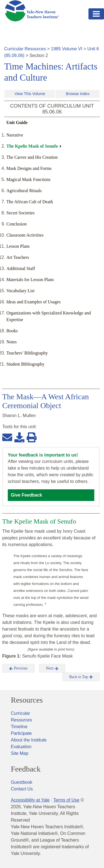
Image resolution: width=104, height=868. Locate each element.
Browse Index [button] (78, 94)
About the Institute (29, 740)
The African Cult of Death (30, 202)
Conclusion (17, 224)
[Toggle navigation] (96, 14)
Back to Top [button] (81, 677)
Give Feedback (26, 495)
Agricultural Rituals (24, 191)
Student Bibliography (25, 364)
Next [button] (52, 668)
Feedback (26, 769)
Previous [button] (18, 668)
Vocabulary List (20, 291)
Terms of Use (66, 800)
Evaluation (21, 747)
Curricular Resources (25, 49)
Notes (12, 342)
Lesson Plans (18, 246)
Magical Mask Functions (28, 179)
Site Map (20, 753)
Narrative (15, 135)
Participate (21, 733)
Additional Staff (21, 268)
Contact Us (22, 789)
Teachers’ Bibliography (27, 353)
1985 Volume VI (67, 49)
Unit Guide (17, 122)
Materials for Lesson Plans (30, 280)
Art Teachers (18, 257)
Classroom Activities (25, 235)
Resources (27, 700)
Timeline (19, 727)
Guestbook (21, 782)
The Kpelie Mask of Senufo (32, 146)
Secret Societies (21, 213)
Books (12, 331)
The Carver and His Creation (32, 157)
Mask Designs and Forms (29, 168)
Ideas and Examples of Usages (34, 302)
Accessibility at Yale (30, 800)
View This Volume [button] (30, 94)
